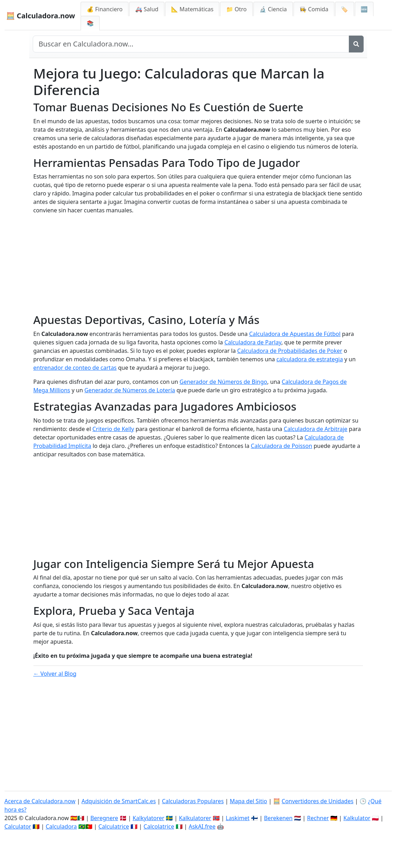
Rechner (318, 818)
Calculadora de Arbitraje (316, 429)
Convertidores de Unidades (318, 801)
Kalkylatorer (149, 818)
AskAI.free (202, 826)
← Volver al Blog (55, 674)
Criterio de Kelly (113, 429)
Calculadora (61, 826)
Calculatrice (114, 826)
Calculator (18, 826)
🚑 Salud (147, 9)
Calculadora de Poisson (282, 446)
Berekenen (278, 818)
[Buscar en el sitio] (191, 44)
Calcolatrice (159, 826)
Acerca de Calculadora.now (40, 801)
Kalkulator (357, 818)
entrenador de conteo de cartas (75, 368)
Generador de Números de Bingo (223, 382)
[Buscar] (356, 44)
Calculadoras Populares (193, 801)
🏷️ (345, 9)
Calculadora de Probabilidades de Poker (290, 351)
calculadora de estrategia (310, 359)
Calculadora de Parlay (253, 342)
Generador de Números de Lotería (130, 390)
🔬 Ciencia (273, 9)
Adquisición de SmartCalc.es (118, 801)
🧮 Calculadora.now (41, 16)
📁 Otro (236, 9)
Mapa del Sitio (249, 801)
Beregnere (104, 818)
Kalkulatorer (195, 818)
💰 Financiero (105, 9)
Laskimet (237, 818)
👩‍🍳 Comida (314, 9)
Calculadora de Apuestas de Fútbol (295, 334)
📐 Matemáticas (192, 9)
